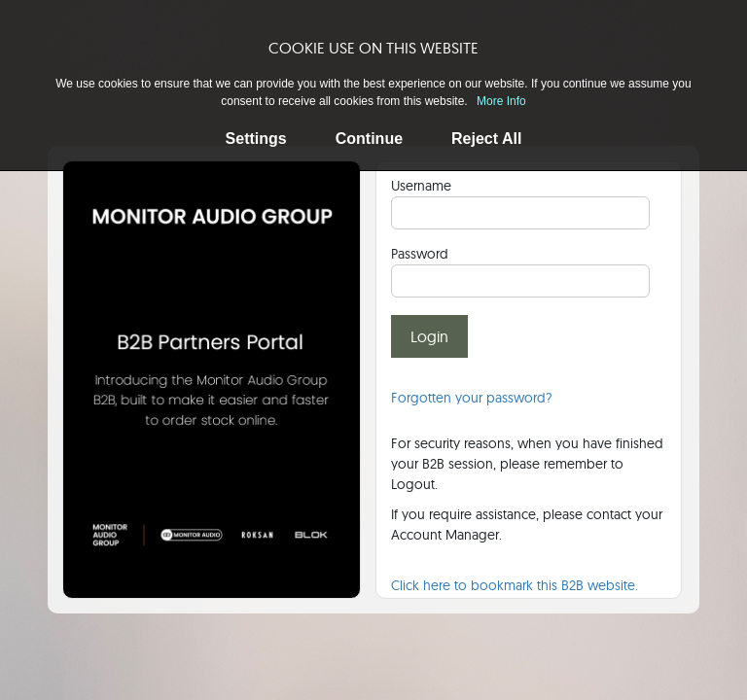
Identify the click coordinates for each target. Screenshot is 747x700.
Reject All (486, 139)
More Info (501, 101)
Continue (369, 139)
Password (420, 254)
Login (429, 336)
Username (421, 186)
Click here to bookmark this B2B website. (515, 585)
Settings (256, 139)
